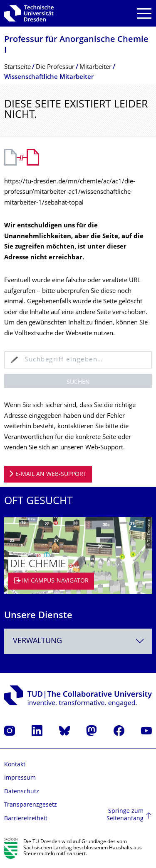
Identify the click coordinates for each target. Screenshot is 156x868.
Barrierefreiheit (26, 819)
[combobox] (78, 641)
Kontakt (15, 765)
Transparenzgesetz (31, 805)
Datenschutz (22, 792)
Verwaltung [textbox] (37, 641)
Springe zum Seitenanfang (125, 815)
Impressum (20, 778)
